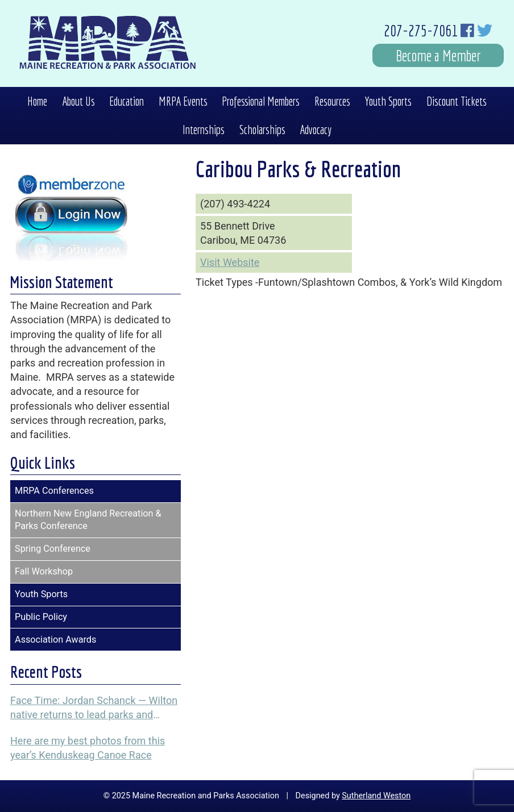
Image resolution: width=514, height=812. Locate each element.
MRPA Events (183, 101)
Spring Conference (53, 549)
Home (37, 101)
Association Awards (55, 640)
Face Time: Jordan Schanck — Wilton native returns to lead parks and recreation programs (94, 708)
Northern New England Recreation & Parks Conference (88, 520)
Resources (332, 101)
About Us (78, 101)
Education (127, 101)
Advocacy (316, 130)
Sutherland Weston (376, 796)
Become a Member (438, 55)
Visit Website (230, 262)
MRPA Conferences (54, 491)
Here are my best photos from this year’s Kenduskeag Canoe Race (88, 748)
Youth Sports (388, 101)
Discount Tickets (457, 101)
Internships (204, 130)
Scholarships (262, 130)
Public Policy (41, 617)
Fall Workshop (44, 571)
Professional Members (261, 101)
